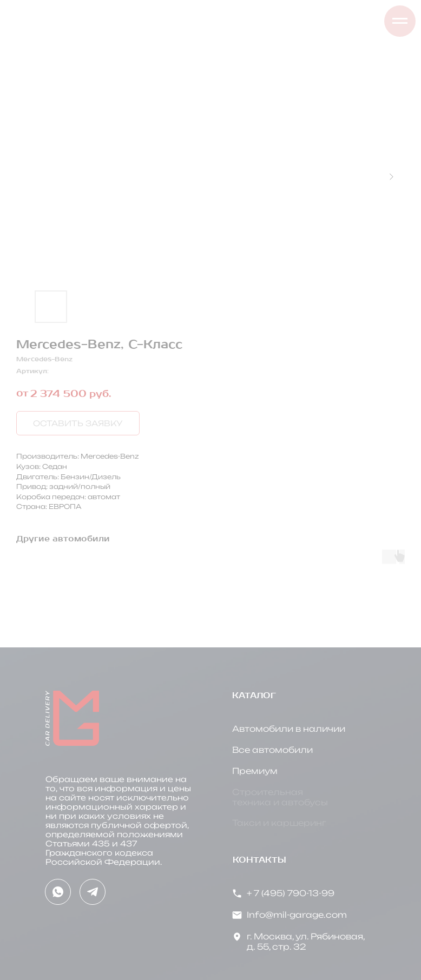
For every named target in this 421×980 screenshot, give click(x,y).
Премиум (255, 771)
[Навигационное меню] (400, 21)
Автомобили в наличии (289, 729)
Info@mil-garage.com (297, 915)
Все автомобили (272, 750)
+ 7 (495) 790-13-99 (291, 893)
